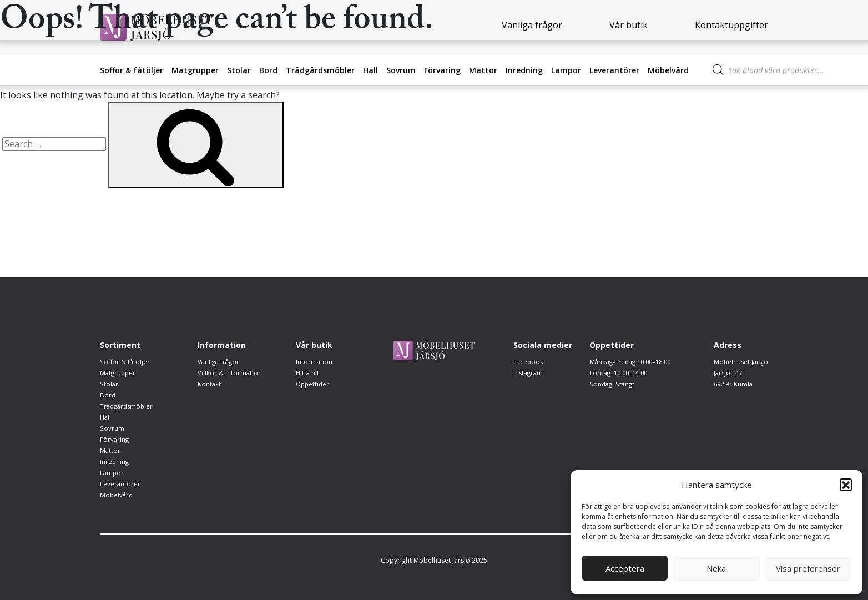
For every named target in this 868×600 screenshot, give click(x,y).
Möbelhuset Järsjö (740, 362)
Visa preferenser (808, 568)
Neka (716, 568)
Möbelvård (668, 70)
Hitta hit (308, 373)
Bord (268, 70)
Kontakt (210, 384)
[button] (846, 485)
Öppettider (314, 384)
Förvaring (442, 70)
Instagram (529, 373)
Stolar (239, 70)
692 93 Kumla (733, 384)
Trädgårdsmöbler (320, 70)
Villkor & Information (230, 373)
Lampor (566, 70)
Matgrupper (195, 70)
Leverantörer (614, 70)
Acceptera (625, 568)
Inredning (524, 70)
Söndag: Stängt (612, 395)
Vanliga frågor (220, 362)
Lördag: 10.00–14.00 (621, 384)
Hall (370, 70)
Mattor (483, 70)
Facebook (529, 362)
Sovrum (401, 70)
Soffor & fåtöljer (132, 70)
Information (314, 362)
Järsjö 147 (727, 373)
